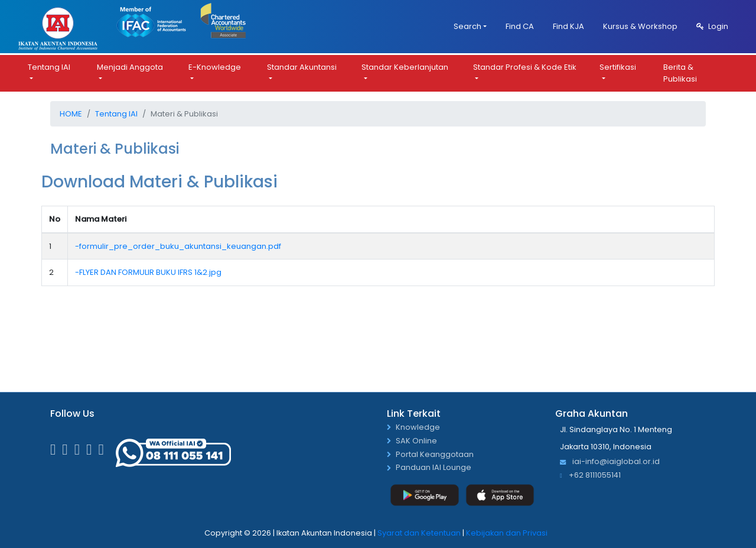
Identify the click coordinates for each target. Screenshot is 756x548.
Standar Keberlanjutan (405, 67)
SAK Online (416, 441)
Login (712, 26)
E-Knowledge (215, 67)
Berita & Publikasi (680, 73)
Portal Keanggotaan (435, 455)
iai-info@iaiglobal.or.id (610, 462)
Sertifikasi (618, 67)
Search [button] (467, 26)
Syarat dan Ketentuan (419, 533)
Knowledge (418, 428)
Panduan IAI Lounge (434, 468)
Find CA (520, 26)
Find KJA (568, 26)
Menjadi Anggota (130, 67)
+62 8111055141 (590, 476)
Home (71, 114)
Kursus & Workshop (640, 26)
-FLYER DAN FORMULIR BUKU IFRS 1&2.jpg (148, 272)
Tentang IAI (49, 67)
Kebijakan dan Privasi (507, 533)
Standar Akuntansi (302, 67)
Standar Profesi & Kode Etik (525, 67)
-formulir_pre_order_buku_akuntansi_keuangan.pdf (178, 246)
